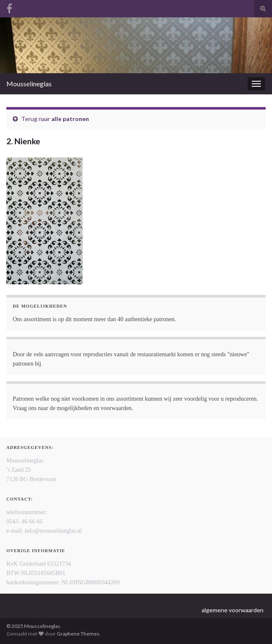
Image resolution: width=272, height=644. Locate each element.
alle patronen (70, 119)
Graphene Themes (78, 634)
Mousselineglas (29, 84)
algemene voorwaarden (233, 610)
